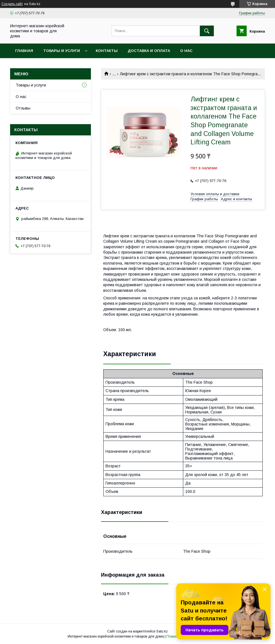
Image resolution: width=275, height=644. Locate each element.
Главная (24, 51)
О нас (186, 51)
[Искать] (207, 31)
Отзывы (23, 108)
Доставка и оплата (149, 51)
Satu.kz (162, 631)
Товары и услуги (62, 51)
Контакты (107, 51)
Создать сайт (12, 4)
